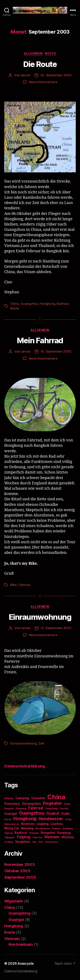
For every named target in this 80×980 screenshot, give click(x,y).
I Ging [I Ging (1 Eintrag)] (68, 819)
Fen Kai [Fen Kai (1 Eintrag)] (64, 809)
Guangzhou (29, 304)
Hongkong (47, 304)
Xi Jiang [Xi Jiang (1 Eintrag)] (9, 842)
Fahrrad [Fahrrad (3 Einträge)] (36, 808)
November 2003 (20, 864)
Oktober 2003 (17, 871)
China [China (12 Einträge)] (56, 797)
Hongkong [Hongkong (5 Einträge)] (25, 818)
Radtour (63, 304)
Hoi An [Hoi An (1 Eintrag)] (8, 819)
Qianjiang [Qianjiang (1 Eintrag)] (68, 829)
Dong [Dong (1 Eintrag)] (67, 804)
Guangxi (16, 920)
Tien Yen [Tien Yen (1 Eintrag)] (37, 837)
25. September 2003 (56, 75)
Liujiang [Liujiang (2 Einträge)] (43, 824)
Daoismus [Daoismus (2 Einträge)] (12, 804)
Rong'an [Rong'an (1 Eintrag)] (34, 833)
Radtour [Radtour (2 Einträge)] (21, 833)
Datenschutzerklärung (25, 766)
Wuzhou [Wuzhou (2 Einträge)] (68, 837)
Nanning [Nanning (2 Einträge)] (27, 828)
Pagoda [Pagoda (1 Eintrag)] (56, 829)
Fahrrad (24, 585)
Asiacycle (26, 963)
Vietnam (12, 939)
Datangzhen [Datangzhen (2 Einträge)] (31, 804)
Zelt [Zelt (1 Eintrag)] (41, 842)
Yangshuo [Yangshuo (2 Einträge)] (23, 842)
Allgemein (33, 53)
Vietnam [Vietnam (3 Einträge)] (52, 837)
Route (50, 53)
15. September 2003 (56, 351)
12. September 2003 (56, 628)
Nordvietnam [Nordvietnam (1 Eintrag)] (43, 829)
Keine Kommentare (43, 82)
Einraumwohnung (40, 617)
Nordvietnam (21, 944)
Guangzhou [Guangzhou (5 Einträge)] (32, 813)
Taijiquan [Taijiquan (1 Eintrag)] (9, 837)
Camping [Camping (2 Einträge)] (22, 798)
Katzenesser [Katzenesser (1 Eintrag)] (12, 824)
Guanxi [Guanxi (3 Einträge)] (53, 813)
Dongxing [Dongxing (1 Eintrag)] (21, 809)
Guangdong (20, 913)
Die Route (40, 64)
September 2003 (20, 877)
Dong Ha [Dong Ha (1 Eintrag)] (9, 809)
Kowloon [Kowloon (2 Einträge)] (28, 824)
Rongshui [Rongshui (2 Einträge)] (48, 833)
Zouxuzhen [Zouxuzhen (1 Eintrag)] (52, 842)
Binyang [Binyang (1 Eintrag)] (9, 798)
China (15, 304)
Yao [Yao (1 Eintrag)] (34, 842)
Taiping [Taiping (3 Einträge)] (23, 837)
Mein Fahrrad (40, 340)
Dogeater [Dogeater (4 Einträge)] (52, 803)
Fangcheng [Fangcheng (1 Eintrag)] (51, 809)
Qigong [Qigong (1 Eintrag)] (8, 833)
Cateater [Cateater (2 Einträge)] (38, 798)
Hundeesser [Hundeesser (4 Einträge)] (51, 819)
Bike (13, 585)
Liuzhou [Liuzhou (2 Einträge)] (57, 824)
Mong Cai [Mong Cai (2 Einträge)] (12, 828)
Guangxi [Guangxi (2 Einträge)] (11, 814)
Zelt (41, 743)
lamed (25, 75)
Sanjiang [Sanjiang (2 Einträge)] (64, 833)
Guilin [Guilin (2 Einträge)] (65, 814)
